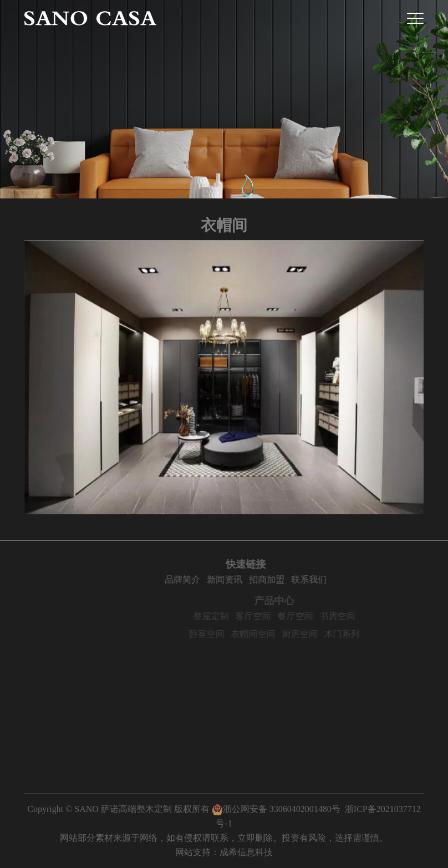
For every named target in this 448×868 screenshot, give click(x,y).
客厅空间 (277, 616)
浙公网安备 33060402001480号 (276, 809)
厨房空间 (324, 634)
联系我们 (329, 579)
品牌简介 (202, 579)
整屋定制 (235, 616)
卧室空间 (231, 634)
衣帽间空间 (277, 634)
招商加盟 (287, 579)
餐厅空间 (319, 616)
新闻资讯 (245, 579)
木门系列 (366, 634)
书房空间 (362, 616)
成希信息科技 (246, 852)
